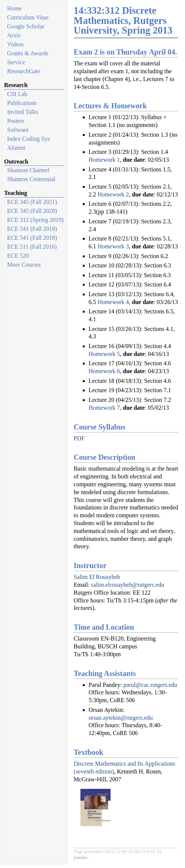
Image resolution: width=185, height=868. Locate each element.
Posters (16, 121)
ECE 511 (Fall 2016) (32, 247)
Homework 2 (113, 194)
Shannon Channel (28, 170)
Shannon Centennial (31, 179)
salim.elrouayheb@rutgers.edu (128, 585)
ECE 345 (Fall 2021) (32, 202)
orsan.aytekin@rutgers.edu (121, 718)
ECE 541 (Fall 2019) (32, 229)
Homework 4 (113, 302)
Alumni (16, 148)
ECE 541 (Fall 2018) (32, 238)
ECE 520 (18, 256)
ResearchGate (24, 71)
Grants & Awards (28, 53)
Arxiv (14, 35)
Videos (15, 44)
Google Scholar (26, 26)
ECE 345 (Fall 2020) (32, 211)
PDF (79, 438)
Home (14, 8)
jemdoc (81, 857)
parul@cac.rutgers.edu (150, 685)
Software (18, 130)
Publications (22, 103)
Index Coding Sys (29, 139)
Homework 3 (113, 246)
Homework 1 (104, 160)
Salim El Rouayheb (97, 577)
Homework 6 (104, 371)
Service (16, 62)
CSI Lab (17, 94)
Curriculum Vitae (28, 17)
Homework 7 (104, 408)
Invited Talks (23, 112)
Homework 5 (104, 354)
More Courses (24, 265)
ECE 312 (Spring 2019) (35, 220)
